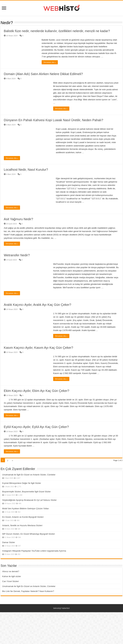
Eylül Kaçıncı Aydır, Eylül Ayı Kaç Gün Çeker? (36, 439)
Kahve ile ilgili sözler (12, 589)
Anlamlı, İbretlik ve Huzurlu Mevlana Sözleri (22, 538)
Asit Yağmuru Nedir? (18, 219)
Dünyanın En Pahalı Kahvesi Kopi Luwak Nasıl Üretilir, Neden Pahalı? (53, 120)
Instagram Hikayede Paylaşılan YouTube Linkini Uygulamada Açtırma (34, 563)
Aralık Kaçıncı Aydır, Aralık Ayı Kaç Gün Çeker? (38, 317)
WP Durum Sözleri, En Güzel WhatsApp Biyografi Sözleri (29, 546)
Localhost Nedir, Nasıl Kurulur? (26, 170)
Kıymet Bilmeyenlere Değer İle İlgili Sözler (22, 495)
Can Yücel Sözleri (10, 594)
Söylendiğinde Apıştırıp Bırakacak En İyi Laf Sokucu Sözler (29, 512)
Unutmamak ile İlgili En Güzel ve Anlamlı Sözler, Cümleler (29, 487)
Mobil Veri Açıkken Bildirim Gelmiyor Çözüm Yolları (26, 521)
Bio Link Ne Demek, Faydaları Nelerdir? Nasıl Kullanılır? (28, 604)
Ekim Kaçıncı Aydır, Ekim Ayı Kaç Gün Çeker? (37, 403)
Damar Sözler (9, 555)
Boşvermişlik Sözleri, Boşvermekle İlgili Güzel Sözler (27, 504)
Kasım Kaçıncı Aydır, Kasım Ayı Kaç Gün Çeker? (39, 360)
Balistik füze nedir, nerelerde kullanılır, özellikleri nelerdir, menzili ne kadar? (57, 31)
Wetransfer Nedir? (17, 267)
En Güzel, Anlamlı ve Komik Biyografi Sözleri (23, 529)
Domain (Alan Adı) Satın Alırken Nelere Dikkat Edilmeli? (43, 74)
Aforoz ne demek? (11, 584)
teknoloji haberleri (61, 620)
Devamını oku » (50, 62)
